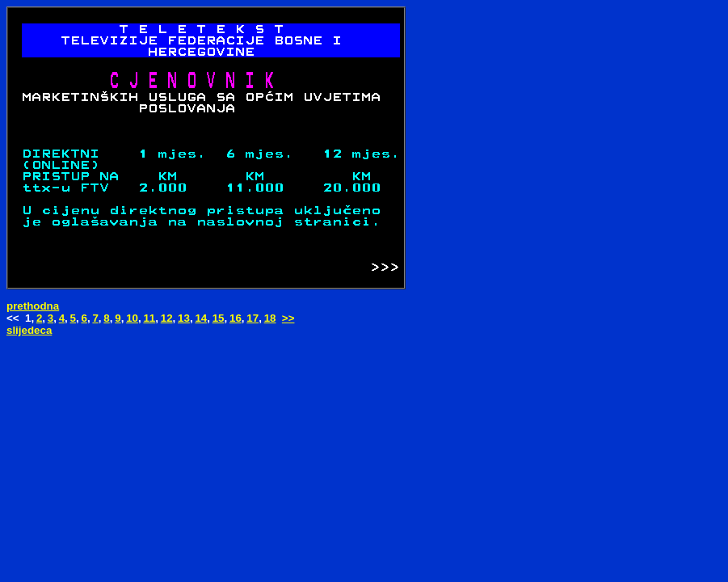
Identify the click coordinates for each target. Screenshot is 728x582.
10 (132, 318)
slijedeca (29, 330)
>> (288, 318)
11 (149, 318)
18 (270, 318)
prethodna (33, 306)
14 (201, 318)
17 (252, 318)
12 (167, 318)
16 (236, 318)
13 (184, 318)
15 (219, 318)
